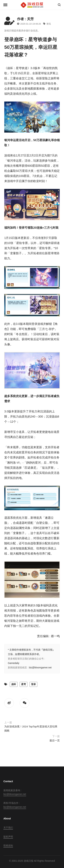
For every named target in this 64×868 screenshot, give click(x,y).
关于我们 (8, 828)
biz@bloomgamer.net (40, 668)
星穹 (24, 684)
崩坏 (14, 684)
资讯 (47, 24)
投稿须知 (8, 845)
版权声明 (8, 837)
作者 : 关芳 (25, 19)
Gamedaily (14, 663)
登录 (33, 684)
